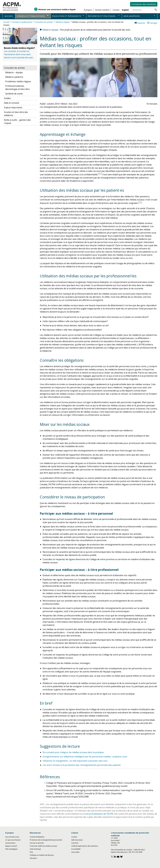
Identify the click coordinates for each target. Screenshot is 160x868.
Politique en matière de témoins (42, 855)
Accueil (9, 16)
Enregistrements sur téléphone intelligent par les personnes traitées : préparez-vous (85, 757)
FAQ (31, 852)
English (125, 10)
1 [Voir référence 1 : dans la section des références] (100, 174)
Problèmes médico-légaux (18, 81)
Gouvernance (10, 843)
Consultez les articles (44, 22)
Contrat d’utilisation (37, 837)
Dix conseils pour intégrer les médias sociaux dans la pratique (73, 752)
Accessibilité (76, 849)
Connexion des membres (144, 4)
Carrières (75, 843)
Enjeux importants (13, 107)
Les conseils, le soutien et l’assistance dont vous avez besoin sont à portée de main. (19, 54)
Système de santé (14, 94)
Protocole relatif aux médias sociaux (43, 846)
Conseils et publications (31, 16)
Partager (154, 23)
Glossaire (33, 858)
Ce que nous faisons (13, 840)
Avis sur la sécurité (37, 843)
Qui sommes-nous (12, 837)
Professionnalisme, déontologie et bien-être (17, 88)
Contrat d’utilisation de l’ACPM (98, 814)
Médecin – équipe (14, 72)
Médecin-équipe (63, 22)
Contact (74, 837)
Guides (7, 98)
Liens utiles (75, 852)
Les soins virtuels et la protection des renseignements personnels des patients (82, 765)
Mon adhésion (132, 16)
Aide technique (35, 849)
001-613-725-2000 (135, 852)
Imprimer (141, 23)
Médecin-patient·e (14, 77)
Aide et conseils (12, 103)
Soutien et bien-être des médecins (16, 114)
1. (45, 783)
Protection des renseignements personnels (46, 840)
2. (45, 790)
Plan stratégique (11, 849)
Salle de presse (77, 840)
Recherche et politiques (102, 16)
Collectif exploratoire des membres (85, 846)
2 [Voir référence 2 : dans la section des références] (140, 202)
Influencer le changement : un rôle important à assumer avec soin (75, 761)
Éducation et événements (67, 16)
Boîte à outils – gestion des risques (17, 121)
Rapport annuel (11, 846)
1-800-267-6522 (139, 850)
